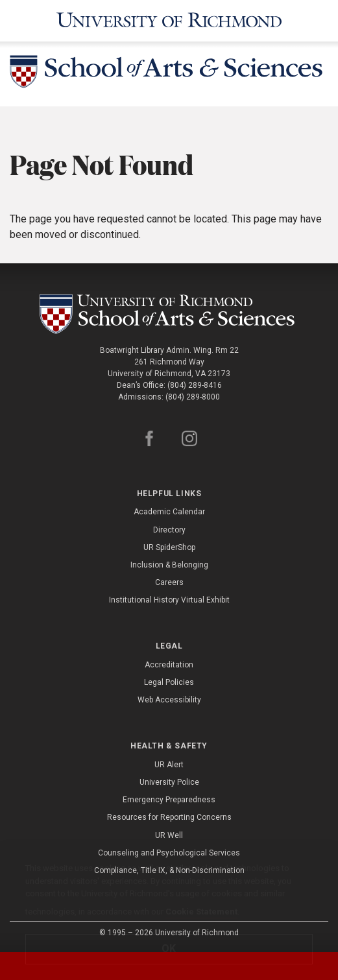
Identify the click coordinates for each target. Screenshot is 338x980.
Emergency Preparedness (169, 800)
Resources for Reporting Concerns (169, 817)
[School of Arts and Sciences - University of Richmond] (169, 74)
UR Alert (169, 765)
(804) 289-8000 (193, 397)
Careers (169, 582)
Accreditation (169, 665)
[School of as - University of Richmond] (169, 314)
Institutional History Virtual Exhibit (169, 600)
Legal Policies (169, 682)
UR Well (169, 835)
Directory (169, 530)
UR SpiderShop (169, 547)
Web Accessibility (169, 700)
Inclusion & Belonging (169, 565)
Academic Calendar (169, 512)
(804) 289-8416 (195, 385)
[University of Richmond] (169, 21)
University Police (169, 782)
